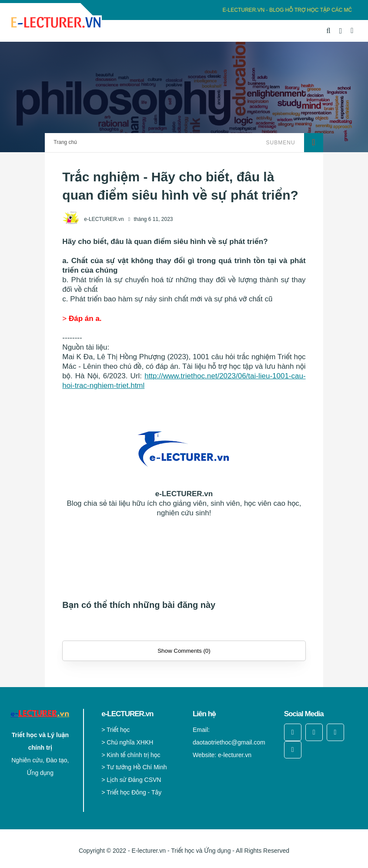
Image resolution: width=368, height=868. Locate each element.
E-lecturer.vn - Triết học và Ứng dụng (181, 851)
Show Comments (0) (184, 651)
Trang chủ (65, 142)
